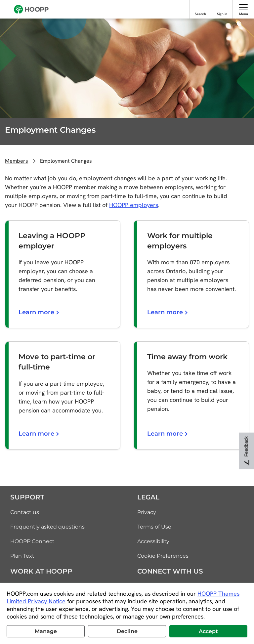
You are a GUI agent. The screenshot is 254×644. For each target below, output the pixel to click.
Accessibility (153, 541)
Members (17, 161)
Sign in (222, 14)
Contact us (25, 512)
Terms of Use (154, 527)
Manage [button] (46, 631)
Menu (244, 14)
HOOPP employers (134, 205)
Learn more (38, 312)
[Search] (201, 7)
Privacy (147, 512)
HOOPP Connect (32, 541)
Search (200, 14)
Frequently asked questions (47, 527)
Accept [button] (208, 631)
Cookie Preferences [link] (163, 556)
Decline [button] (127, 631)
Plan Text (22, 556)
